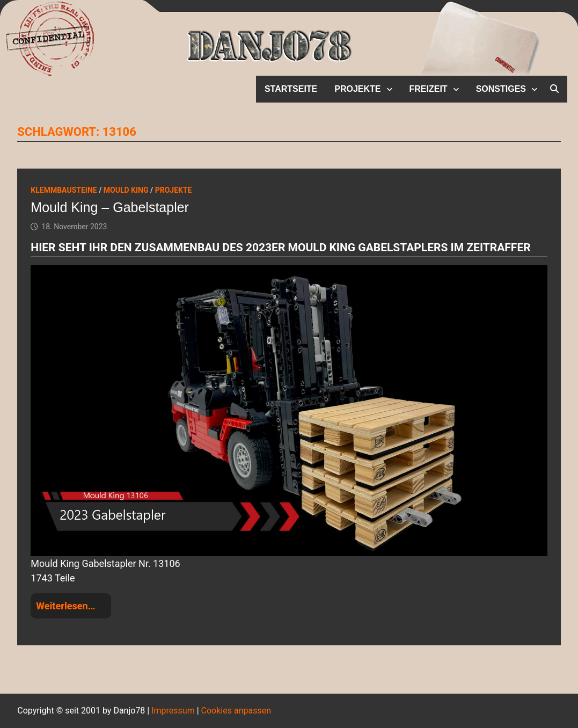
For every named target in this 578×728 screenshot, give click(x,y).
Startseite (291, 89)
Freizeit (429, 89)
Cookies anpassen (236, 711)
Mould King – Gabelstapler (110, 207)
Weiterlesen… (65, 606)
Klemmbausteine (64, 190)
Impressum (173, 711)
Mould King (126, 190)
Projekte (357, 89)
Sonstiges (501, 89)
